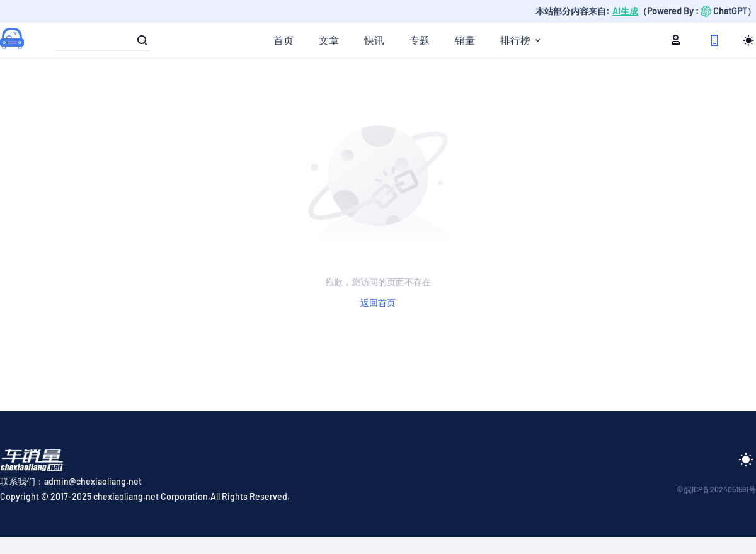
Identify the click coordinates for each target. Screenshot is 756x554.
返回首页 (378, 302)
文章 (329, 40)
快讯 (374, 40)
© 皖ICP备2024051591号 (716, 489)
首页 (283, 40)
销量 (465, 40)
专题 (420, 40)
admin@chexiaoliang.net (93, 481)
